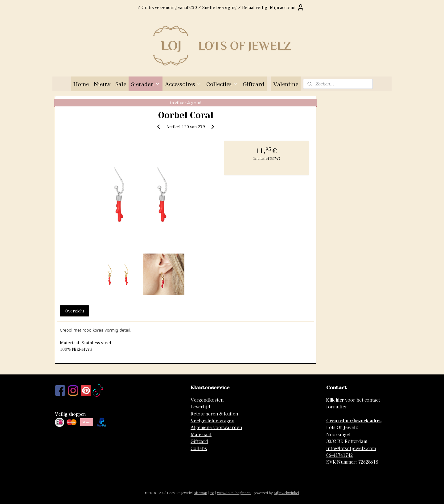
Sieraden (146, 84)
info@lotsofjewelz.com (351, 448)
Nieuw (102, 84)
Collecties (222, 84)
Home (81, 84)
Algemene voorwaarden (216, 427)
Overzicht (74, 311)
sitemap (201, 493)
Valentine (286, 84)
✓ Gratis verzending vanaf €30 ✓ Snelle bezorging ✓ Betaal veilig (202, 7)
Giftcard (253, 84)
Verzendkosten (207, 400)
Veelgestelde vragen (212, 420)
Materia (199, 434)
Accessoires (183, 84)
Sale (121, 84)
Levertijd (200, 407)
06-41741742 (339, 455)
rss (212, 493)
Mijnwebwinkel (286, 493)
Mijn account (287, 7)
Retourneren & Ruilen (214, 414)
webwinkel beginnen (234, 493)
